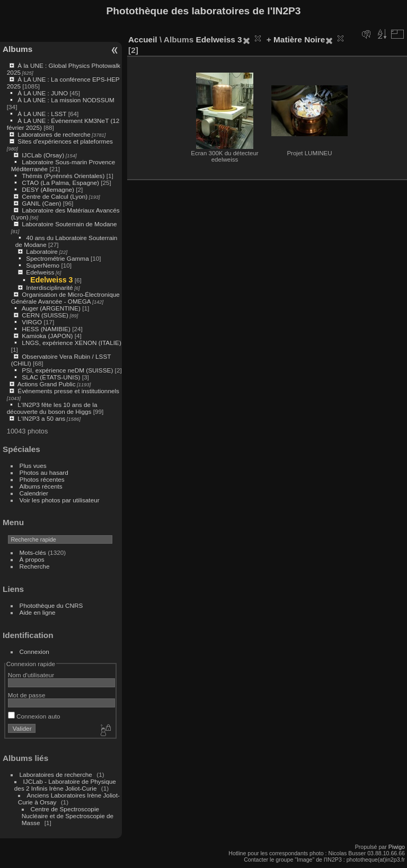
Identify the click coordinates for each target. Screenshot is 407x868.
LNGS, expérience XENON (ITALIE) (71, 343)
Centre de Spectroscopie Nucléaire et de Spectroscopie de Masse (68, 816)
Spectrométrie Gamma (57, 258)
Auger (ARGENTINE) (51, 308)
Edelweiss (40, 272)
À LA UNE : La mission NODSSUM (66, 100)
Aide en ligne (38, 612)
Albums (17, 49)
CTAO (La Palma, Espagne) (60, 183)
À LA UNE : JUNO (43, 93)
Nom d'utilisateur (31, 675)
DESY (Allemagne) (48, 189)
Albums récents (41, 486)
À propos (32, 559)
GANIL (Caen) (41, 203)
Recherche (35, 566)
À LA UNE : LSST (42, 114)
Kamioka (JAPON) (47, 336)
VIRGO (32, 322)
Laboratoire (42, 251)
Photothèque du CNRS (51, 605)
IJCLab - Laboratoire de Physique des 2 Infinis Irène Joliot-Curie (65, 785)
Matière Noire (299, 39)
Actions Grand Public (47, 384)
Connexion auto (34, 716)
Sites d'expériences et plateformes (65, 141)
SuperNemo (43, 265)
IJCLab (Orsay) (43, 155)
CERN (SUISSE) (45, 315)
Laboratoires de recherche (54, 134)
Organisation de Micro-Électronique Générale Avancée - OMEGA (65, 298)
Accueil (143, 39)
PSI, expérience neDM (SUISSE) (67, 370)
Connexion (34, 652)
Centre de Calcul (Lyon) (55, 196)
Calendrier (34, 493)
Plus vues (33, 466)
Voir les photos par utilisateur (60, 500)
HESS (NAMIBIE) (46, 329)
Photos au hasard (44, 472)
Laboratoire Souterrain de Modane (69, 224)
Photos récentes (42, 479)
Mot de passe (27, 695)
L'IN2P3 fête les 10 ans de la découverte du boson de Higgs (52, 408)
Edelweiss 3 (51, 280)
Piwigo (397, 847)
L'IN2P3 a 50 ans (41, 418)
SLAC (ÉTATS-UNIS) (51, 377)
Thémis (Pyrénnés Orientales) (63, 176)
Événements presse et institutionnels (68, 391)
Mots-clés (33, 552)
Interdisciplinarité (49, 287)
